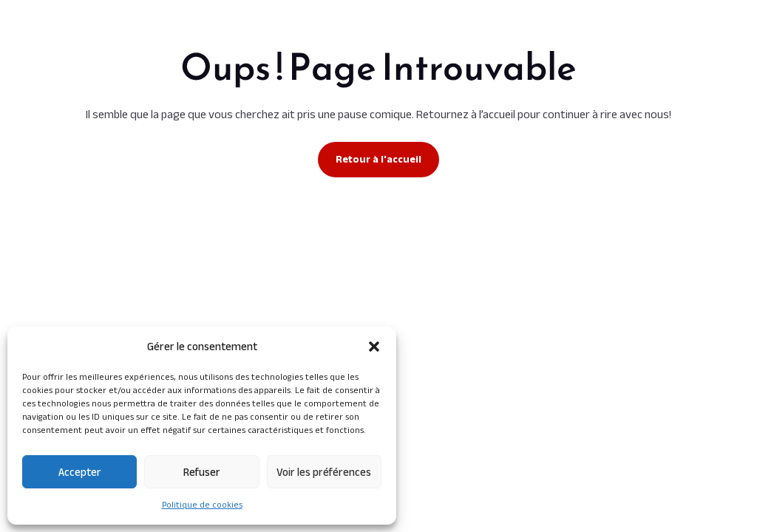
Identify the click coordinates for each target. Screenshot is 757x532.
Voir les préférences (324, 472)
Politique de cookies (202, 504)
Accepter (80, 472)
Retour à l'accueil (378, 159)
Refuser (202, 472)
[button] (374, 347)
